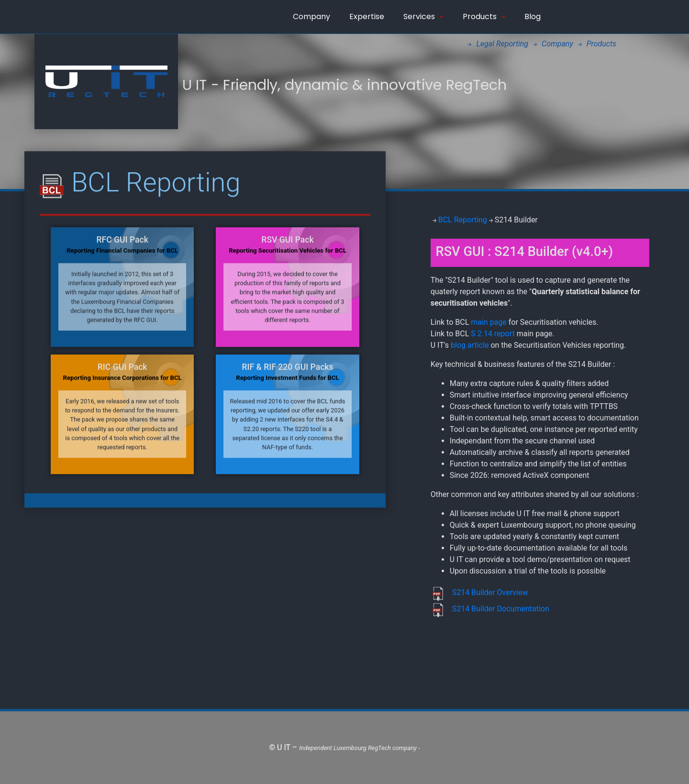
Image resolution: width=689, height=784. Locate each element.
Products (484, 17)
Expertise (367, 17)
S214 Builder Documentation (501, 609)
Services (423, 17)
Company (311, 17)
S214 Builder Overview (490, 592)
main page (489, 322)
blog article (471, 345)
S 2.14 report (493, 334)
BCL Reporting (463, 220)
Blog (533, 17)
